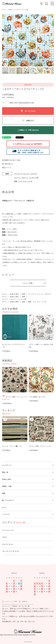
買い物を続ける (7, 164)
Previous (5, 40)
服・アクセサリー (8, 500)
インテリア (6, 514)
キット (4, 507)
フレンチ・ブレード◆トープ (12, 446)
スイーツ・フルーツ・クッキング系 (26, 178)
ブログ (4, 537)
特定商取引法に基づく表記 (11, 160)
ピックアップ (7, 465)
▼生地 (10, 10)
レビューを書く (28, 283)
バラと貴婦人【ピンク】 (37, 397)
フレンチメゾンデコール (11, 551)
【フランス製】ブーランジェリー (40, 446)
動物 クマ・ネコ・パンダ (23, 181)
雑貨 (4, 493)
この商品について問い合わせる (28, 130)
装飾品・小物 (7, 486)
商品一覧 (5, 472)
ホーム (4, 10)
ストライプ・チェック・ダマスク (26, 174)
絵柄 (23, 294)
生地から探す (14, 294)
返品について (7, 167)
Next (51, 40)
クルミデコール (7, 544)
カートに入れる (28, 111)
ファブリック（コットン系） (22, 10)
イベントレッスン (8, 530)
